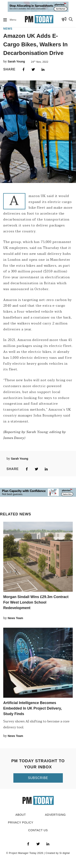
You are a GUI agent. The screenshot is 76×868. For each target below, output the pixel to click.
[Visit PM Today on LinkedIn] (48, 844)
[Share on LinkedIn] (43, 69)
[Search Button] (71, 20)
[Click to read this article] (38, 557)
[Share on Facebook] (24, 69)
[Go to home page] (39, 20)
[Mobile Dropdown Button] (5, 20)
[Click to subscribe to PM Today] (38, 778)
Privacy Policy (21, 823)
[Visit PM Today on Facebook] (28, 844)
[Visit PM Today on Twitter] (38, 844)
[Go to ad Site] (38, 7)
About (21, 815)
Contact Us (38, 830)
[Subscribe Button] (64, 20)
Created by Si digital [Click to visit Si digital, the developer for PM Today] (58, 853)
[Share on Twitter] (33, 69)
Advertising (55, 815)
